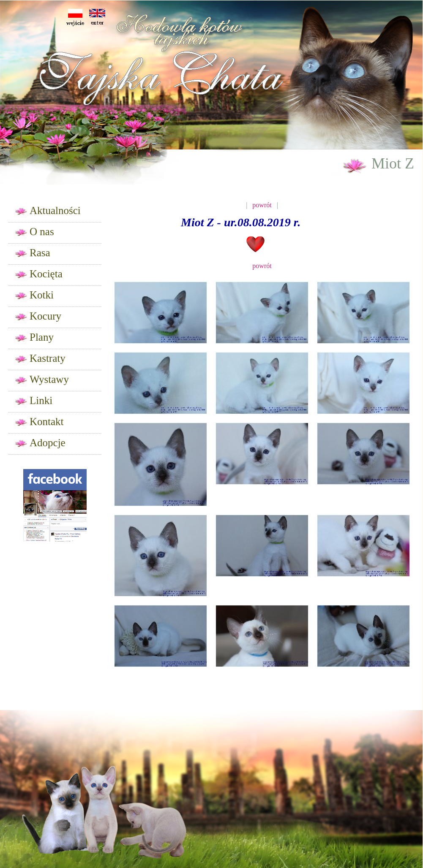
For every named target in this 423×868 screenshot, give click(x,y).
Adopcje (40, 443)
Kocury (38, 317)
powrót (262, 205)
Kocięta (38, 275)
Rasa (32, 254)
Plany (34, 338)
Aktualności (47, 211)
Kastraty (40, 359)
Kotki (34, 296)
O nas (34, 232)
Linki (33, 401)
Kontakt (39, 422)
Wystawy (41, 380)
